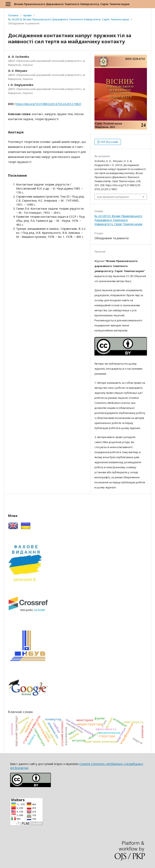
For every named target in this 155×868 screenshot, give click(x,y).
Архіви (27, 15)
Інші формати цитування (113, 197)
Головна (13, 15)
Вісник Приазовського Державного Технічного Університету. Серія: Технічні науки (72, 4)
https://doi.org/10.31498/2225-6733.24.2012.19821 (48, 104)
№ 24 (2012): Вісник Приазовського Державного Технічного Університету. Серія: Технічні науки (69, 19)
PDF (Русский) (109, 142)
